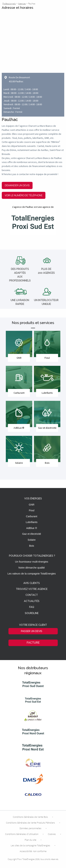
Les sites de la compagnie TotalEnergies (30, 845)
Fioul (32, 510)
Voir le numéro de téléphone (24, 195)
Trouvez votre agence (32, 589)
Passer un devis (32, 631)
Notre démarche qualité (32, 568)
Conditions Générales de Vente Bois (30, 817)
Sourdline (32, 613)
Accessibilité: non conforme (33, 851)
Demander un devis (17, 185)
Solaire (32, 540)
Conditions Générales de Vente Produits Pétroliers (30, 823)
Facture (33, 643)
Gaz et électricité (32, 534)
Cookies (52, 834)
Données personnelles (30, 828)
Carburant (32, 516)
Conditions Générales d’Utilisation (22, 834)
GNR (32, 505)
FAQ (32, 607)
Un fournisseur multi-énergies (32, 562)
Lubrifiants (32, 522)
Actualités (32, 601)
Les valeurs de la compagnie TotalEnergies (32, 574)
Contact (32, 595)
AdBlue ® (32, 528)
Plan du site (30, 840)
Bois (32, 546)
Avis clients (32, 583)
